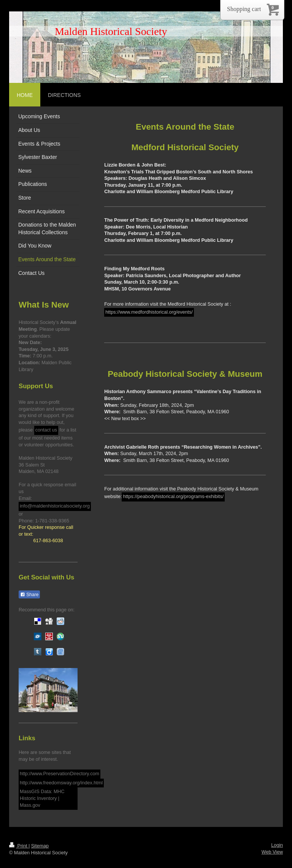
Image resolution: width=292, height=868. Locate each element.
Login (277, 845)
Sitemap (40, 846)
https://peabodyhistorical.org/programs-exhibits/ (173, 497)
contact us (46, 430)
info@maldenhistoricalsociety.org (55, 506)
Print (19, 846)
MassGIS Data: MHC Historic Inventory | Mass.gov (42, 798)
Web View (272, 852)
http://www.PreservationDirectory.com (60, 774)
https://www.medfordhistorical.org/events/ (149, 312)
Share (29, 595)
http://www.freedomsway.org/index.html (61, 783)
